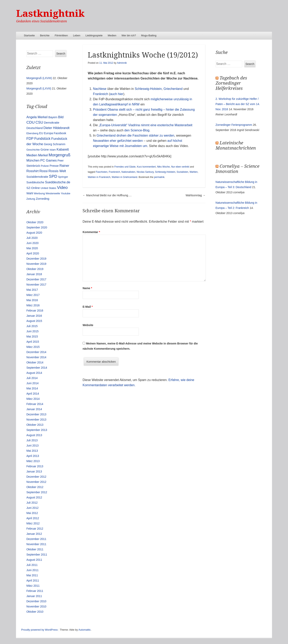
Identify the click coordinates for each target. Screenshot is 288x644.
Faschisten (102, 172)
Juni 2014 (32, 383)
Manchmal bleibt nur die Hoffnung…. (107, 195)
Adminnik (122, 63)
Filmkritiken (61, 35)
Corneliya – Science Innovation (237, 169)
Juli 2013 (32, 440)
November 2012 (36, 482)
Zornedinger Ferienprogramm (234, 125)
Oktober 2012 (35, 487)
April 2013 (33, 456)
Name (87, 288)
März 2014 (33, 399)
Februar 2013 (35, 466)
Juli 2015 (32, 326)
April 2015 (33, 342)
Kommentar (91, 232)
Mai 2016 (32, 300)
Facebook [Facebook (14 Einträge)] (60, 133)
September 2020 (37, 227)
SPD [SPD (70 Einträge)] (53, 176)
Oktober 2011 (35, 549)
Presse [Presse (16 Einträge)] (54, 166)
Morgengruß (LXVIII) (39, 78)
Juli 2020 (32, 238)
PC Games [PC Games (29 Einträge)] (48, 160)
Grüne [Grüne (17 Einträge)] (45, 150)
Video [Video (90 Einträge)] (62, 187)
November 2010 (36, 606)
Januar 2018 (34, 274)
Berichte (45, 35)
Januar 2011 (34, 596)
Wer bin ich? (129, 35)
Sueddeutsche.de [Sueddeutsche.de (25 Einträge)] (58, 182)
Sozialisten (182, 172)
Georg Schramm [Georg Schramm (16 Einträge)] (54, 144)
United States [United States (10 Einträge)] (48, 188)
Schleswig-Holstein (148, 89)
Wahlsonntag (195, 195)
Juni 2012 (32, 508)
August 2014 (34, 373)
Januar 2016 (34, 316)
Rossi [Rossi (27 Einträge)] (43, 171)
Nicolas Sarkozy (145, 172)
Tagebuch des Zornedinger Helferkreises (231, 83)
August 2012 (34, 497)
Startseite (29, 35)
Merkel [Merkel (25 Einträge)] (43, 155)
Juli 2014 (32, 378)
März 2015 (33, 347)
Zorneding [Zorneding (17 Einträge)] (42, 199)
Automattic (84, 630)
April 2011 (33, 580)
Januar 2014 (34, 409)
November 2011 (36, 544)
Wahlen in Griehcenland (125, 177)
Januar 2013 (34, 471)
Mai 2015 (32, 336)
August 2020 (34, 233)
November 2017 (36, 285)
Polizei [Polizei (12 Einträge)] (45, 166)
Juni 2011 (32, 570)
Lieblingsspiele (94, 35)
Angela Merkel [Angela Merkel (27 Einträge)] (37, 117)
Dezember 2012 (36, 477)
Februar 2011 (35, 591)
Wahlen (194, 172)
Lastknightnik (50, 13)
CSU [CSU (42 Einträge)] (39, 122)
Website (88, 325)
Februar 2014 (35, 404)
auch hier (117, 94)
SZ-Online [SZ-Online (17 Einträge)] (33, 188)
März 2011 (33, 586)
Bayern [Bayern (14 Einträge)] (53, 117)
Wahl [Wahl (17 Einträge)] (30, 193)
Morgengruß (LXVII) (39, 88)
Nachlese (100, 89)
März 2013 (33, 461)
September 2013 (37, 430)
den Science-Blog (137, 130)
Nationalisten (128, 172)
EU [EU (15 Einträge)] (41, 133)
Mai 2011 (32, 575)
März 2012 (33, 523)
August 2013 (34, 435)
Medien (112, 35)
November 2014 (36, 357)
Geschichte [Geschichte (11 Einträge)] (33, 150)
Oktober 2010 (35, 612)
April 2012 (33, 518)
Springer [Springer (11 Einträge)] (63, 177)
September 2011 (37, 555)
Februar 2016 (35, 311)
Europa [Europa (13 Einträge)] (48, 133)
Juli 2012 (32, 503)
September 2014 (37, 368)
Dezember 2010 (36, 601)
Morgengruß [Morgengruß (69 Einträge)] (59, 155)
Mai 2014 (32, 388)
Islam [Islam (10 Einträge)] (53, 150)
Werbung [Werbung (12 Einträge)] (39, 193)
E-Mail (88, 307)
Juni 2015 (32, 331)
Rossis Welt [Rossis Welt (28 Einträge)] (57, 171)
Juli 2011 (32, 565)
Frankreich (101, 94)
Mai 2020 (32, 248)
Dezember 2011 (36, 539)
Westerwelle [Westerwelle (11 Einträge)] (53, 193)
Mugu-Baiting (149, 35)
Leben (77, 35)
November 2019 (36, 264)
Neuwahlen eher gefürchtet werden (118, 141)
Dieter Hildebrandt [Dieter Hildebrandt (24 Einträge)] (56, 128)
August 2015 (34, 321)
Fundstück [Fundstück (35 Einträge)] (42, 139)
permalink (159, 177)
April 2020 (33, 253)
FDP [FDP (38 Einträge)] (30, 139)
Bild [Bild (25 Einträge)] (61, 117)
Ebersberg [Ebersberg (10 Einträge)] (32, 133)
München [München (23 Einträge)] (33, 160)
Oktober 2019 (35, 269)
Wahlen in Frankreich (99, 177)
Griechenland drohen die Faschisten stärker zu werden (135, 135)
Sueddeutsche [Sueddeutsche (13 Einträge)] (35, 182)
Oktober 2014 (35, 362)
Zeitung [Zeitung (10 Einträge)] (31, 199)
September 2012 (37, 492)
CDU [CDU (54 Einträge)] (30, 122)
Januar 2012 (34, 534)
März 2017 (33, 295)
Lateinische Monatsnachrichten (236, 145)
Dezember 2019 (36, 259)
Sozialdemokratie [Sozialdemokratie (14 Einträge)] (37, 177)
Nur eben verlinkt (180, 167)
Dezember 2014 (36, 352)
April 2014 (33, 394)
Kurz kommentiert (146, 167)
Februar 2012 (35, 529)
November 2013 (36, 420)
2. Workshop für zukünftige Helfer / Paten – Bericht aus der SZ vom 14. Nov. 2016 (238, 104)
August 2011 (34, 560)
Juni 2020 (32, 243)
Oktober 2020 (35, 222)
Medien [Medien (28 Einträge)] (32, 155)
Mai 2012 (32, 513)
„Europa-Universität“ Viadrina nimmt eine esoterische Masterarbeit (145, 125)
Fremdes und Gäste (125, 167)
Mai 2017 (32, 290)
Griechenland (173, 89)
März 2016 (33, 305)
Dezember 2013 (36, 414)
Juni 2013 (32, 446)
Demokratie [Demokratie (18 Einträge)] (51, 123)
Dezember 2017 (36, 279)
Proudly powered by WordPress (39, 630)
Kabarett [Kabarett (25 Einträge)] (63, 149)
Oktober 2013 (35, 425)
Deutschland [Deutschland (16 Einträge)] (34, 128)
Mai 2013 (32, 451)
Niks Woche (163, 167)
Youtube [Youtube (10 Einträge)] (65, 193)
